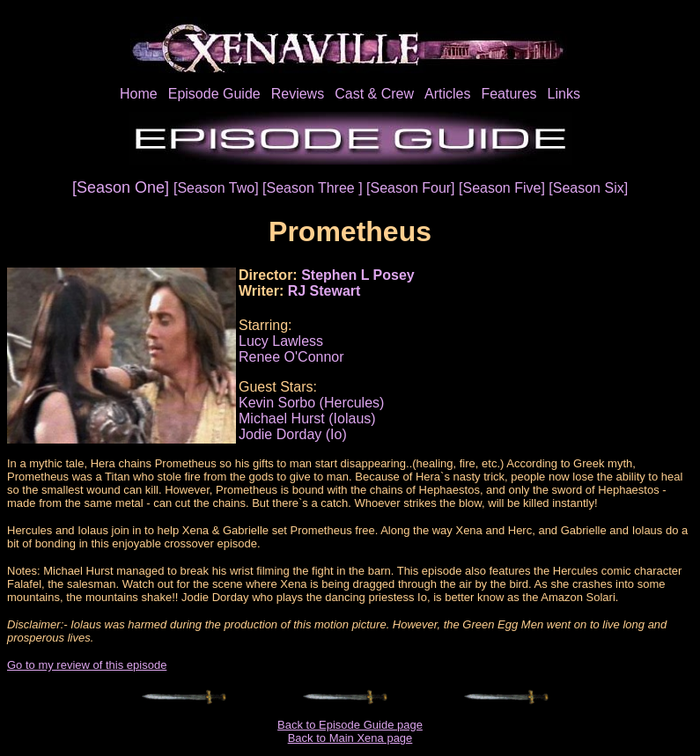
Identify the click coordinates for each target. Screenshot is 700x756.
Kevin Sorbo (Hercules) (311, 403)
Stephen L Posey (358, 275)
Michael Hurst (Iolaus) (307, 418)
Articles (447, 94)
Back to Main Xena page (350, 738)
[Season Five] (504, 188)
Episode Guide (214, 94)
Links (564, 94)
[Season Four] (413, 188)
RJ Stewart (324, 291)
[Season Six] (588, 188)
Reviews (298, 94)
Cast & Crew (374, 94)
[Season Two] (218, 188)
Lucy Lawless (281, 341)
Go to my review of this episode (87, 665)
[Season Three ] (314, 188)
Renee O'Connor (291, 357)
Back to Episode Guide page (350, 725)
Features (508, 94)
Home (139, 94)
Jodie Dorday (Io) (293, 434)
